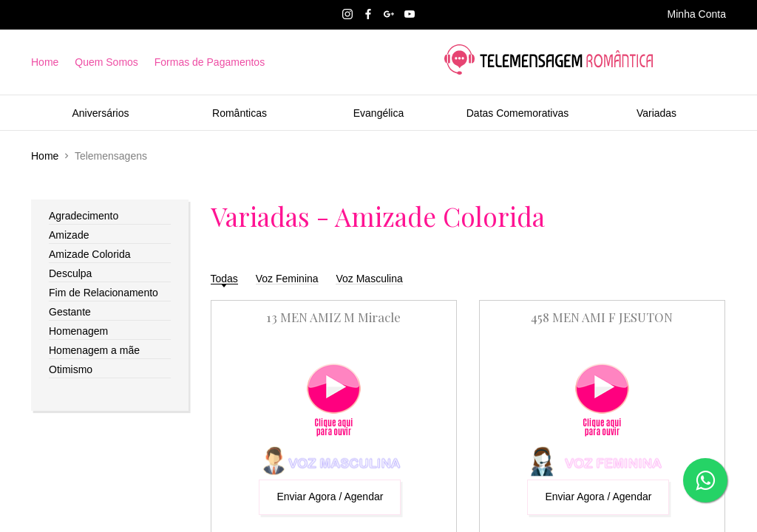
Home (45, 62)
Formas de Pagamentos (210, 62)
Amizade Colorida (90, 254)
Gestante (70, 312)
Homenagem (78, 331)
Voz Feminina (287, 279)
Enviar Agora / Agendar (330, 497)
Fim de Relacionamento (103, 293)
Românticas (240, 113)
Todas (224, 279)
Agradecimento (84, 216)
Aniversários (100, 113)
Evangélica (379, 113)
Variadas (656, 113)
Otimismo (71, 369)
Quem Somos (106, 62)
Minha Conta (697, 14)
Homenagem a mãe (94, 350)
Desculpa (70, 273)
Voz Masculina (369, 279)
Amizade (69, 235)
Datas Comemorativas (518, 113)
